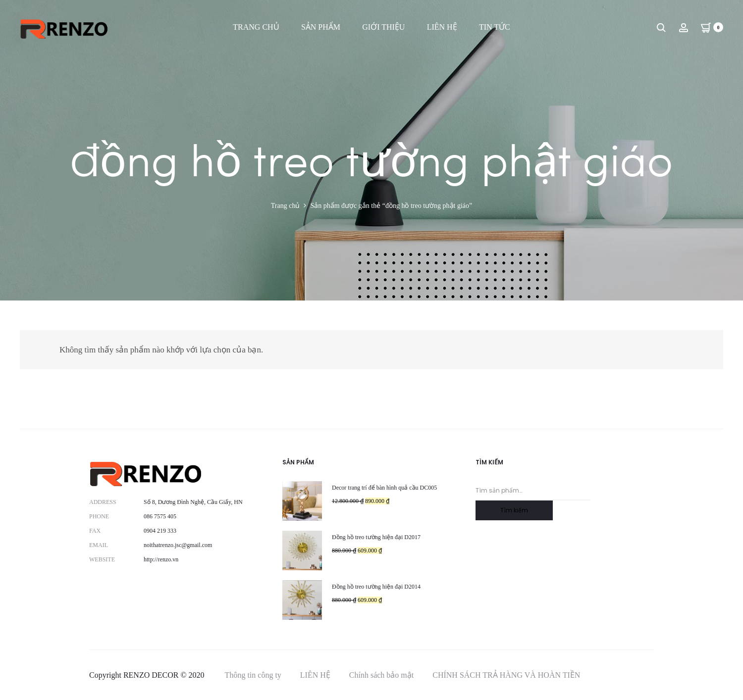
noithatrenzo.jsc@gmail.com (178, 545)
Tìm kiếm (514, 510)
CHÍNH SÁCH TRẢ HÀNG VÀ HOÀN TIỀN (506, 675)
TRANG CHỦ (256, 27)
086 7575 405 (160, 516)
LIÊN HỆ (442, 27)
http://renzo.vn (161, 559)
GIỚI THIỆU (383, 27)
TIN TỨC (495, 27)
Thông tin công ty (253, 675)
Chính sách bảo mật (381, 675)
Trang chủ (286, 206)
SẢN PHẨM (321, 27)
